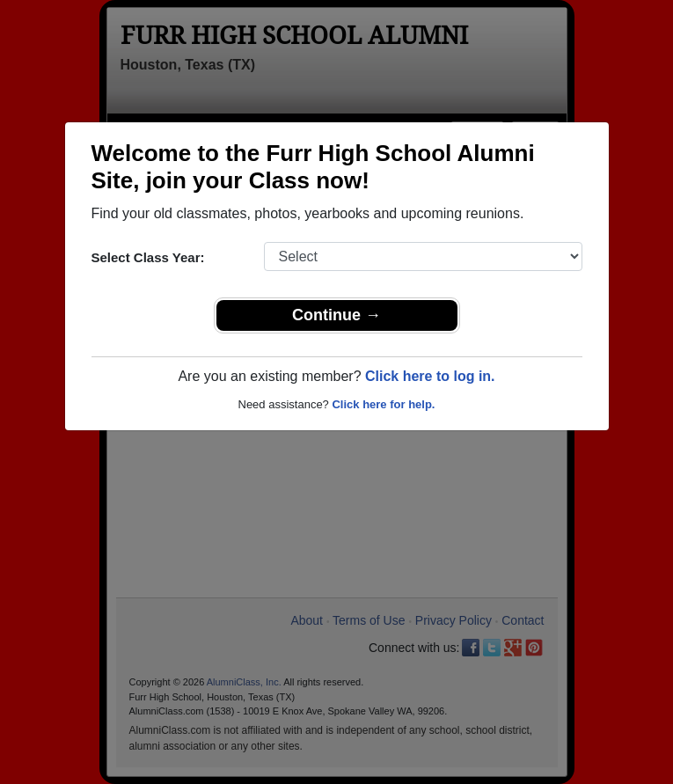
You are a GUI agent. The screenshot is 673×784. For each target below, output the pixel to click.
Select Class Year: (148, 257)
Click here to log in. (430, 376)
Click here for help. (383, 404)
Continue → (336, 315)
